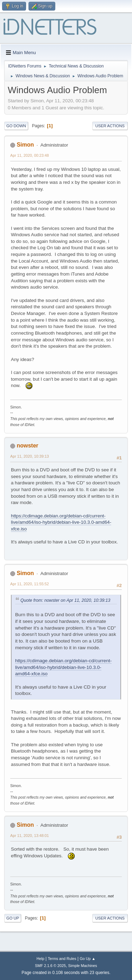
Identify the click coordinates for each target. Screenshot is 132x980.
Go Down (16, 126)
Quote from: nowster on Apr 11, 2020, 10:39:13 (65, 600)
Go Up (13, 918)
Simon (25, 145)
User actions (110, 126)
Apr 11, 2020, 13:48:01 (30, 836)
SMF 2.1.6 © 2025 (50, 966)
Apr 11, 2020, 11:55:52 (30, 584)
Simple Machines (83, 966)
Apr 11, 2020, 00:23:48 (30, 155)
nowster (27, 446)
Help (40, 959)
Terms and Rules (62, 959)
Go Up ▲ (87, 959)
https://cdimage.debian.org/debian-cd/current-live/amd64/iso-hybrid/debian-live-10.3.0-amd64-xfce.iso (61, 522)
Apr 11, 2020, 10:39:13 (30, 456)
